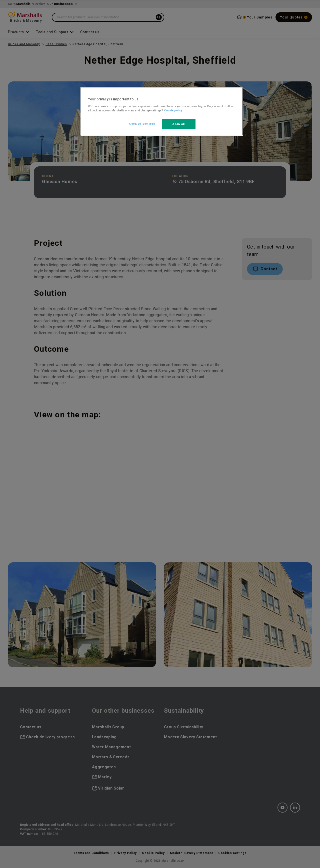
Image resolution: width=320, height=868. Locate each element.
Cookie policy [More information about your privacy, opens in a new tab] (173, 110)
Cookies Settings (142, 124)
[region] (162, 111)
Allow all (179, 124)
